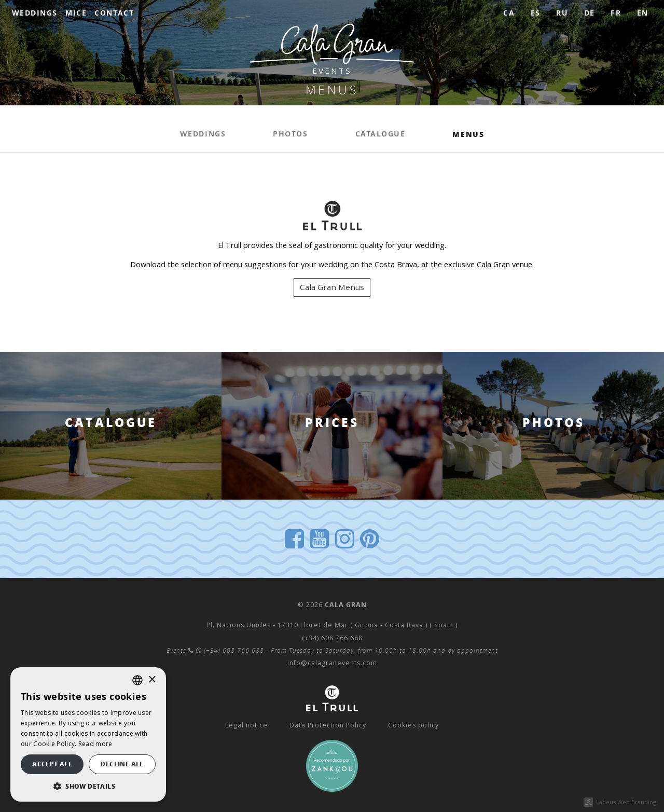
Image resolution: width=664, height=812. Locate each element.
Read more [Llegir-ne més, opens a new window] (95, 744)
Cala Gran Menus (332, 287)
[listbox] (137, 680)
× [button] (152, 680)
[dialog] (88, 734)
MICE (76, 13)
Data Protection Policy (328, 725)
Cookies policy (413, 725)
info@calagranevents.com (332, 663)
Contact (114, 13)
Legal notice (246, 725)
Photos (290, 134)
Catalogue (381, 134)
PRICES (332, 423)
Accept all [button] (52, 764)
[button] (88, 786)
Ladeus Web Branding (626, 802)
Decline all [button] (122, 764)
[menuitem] (509, 13)
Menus (468, 134)
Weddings (35, 13)
